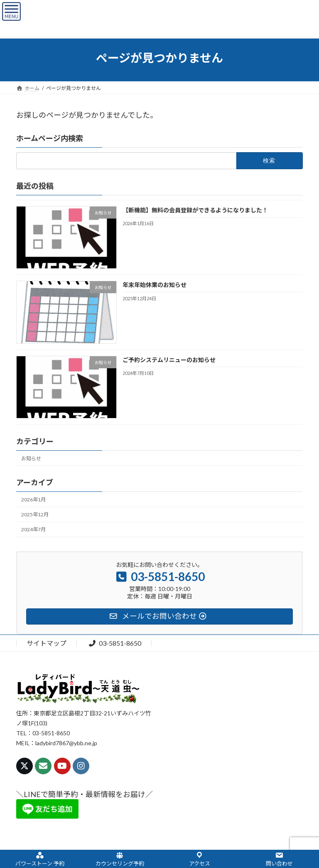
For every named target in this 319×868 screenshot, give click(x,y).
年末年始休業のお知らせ (155, 285)
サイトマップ (47, 643)
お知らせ (31, 458)
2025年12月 (35, 514)
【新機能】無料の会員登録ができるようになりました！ (195, 210)
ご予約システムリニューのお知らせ (169, 359)
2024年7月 (33, 529)
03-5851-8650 (115, 643)
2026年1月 (33, 500)
